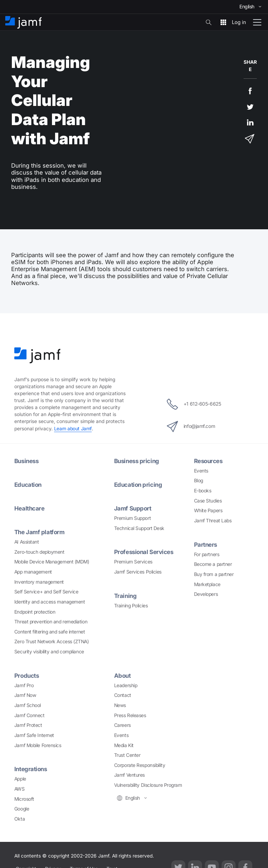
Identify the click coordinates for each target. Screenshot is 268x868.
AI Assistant (27, 542)
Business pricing (137, 461)
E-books (203, 491)
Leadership (126, 685)
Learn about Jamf (73, 429)
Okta (20, 819)
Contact (123, 695)
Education (28, 485)
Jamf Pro (24, 685)
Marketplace (207, 584)
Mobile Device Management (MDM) (52, 562)
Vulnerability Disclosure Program (148, 785)
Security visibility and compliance (49, 652)
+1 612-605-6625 (194, 404)
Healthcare (29, 508)
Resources (208, 461)
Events (201, 471)
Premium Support (132, 518)
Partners (206, 545)
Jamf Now (25, 695)
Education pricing (138, 485)
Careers (122, 725)
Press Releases (130, 715)
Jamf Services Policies (138, 572)
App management (33, 572)
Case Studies (208, 501)
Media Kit (124, 745)
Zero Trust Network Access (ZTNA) (52, 642)
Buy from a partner (214, 574)
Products (27, 676)
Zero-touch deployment (39, 552)
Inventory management (39, 582)
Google (22, 809)
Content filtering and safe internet (50, 632)
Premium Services (133, 562)
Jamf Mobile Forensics (38, 745)
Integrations (31, 769)
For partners (207, 554)
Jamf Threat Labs (213, 521)
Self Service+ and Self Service (46, 592)
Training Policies (131, 606)
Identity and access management (50, 602)
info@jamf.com (191, 427)
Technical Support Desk (139, 528)
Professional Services (144, 552)
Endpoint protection (35, 612)
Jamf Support (133, 508)
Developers (206, 594)
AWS (20, 789)
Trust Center (127, 755)
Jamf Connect (29, 715)
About (122, 676)
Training (125, 596)
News (120, 705)
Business (26, 461)
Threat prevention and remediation (51, 622)
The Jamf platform (39, 532)
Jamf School (28, 705)
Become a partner (213, 564)
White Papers (208, 510)
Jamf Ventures (129, 775)
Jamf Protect (28, 725)
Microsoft (24, 799)
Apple (20, 779)
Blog (199, 481)
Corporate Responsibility (140, 765)
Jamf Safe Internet (34, 735)
